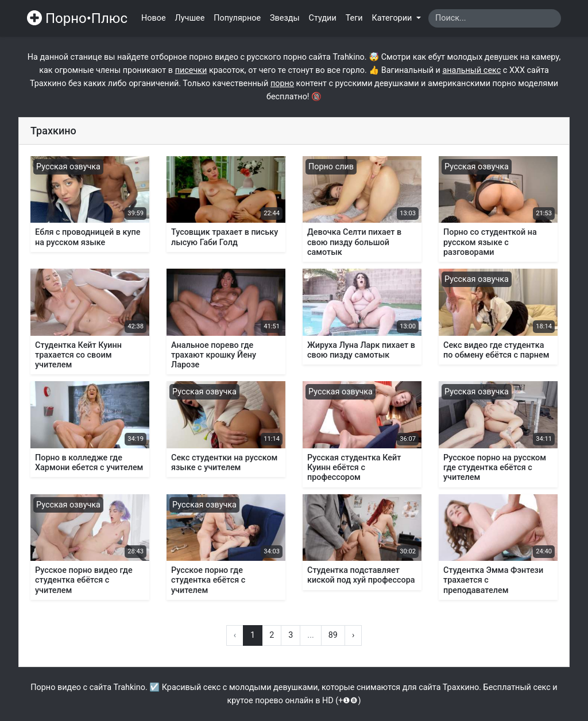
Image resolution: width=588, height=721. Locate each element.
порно (282, 84)
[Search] (495, 18)
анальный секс (471, 70)
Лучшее (190, 18)
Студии (323, 18)
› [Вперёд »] (353, 635)
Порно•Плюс (77, 18)
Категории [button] (393, 18)
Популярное (237, 18)
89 (333, 635)
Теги (354, 18)
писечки (191, 70)
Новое (154, 18)
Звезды (285, 18)
